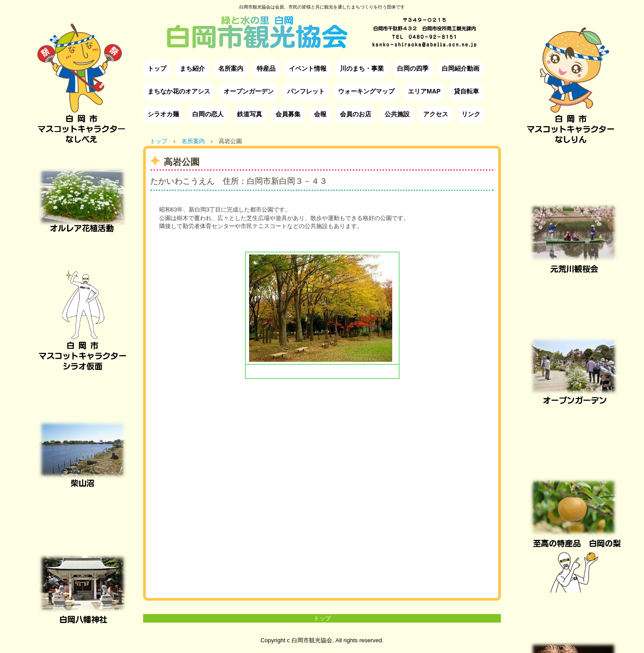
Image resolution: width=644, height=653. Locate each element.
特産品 (266, 68)
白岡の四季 (413, 68)
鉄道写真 (250, 114)
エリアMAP (424, 91)
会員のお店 (356, 114)
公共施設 (397, 114)
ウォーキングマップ (366, 91)
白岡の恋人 (208, 114)
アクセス (436, 114)
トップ (157, 68)
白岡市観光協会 (322, 25)
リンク (471, 114)
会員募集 (288, 114)
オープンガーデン (249, 91)
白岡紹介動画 (461, 68)
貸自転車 (466, 91)
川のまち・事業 (362, 68)
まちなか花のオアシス (179, 91)
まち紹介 (192, 68)
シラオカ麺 (163, 114)
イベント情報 (308, 68)
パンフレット (306, 91)
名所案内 (231, 68)
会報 (320, 114)
